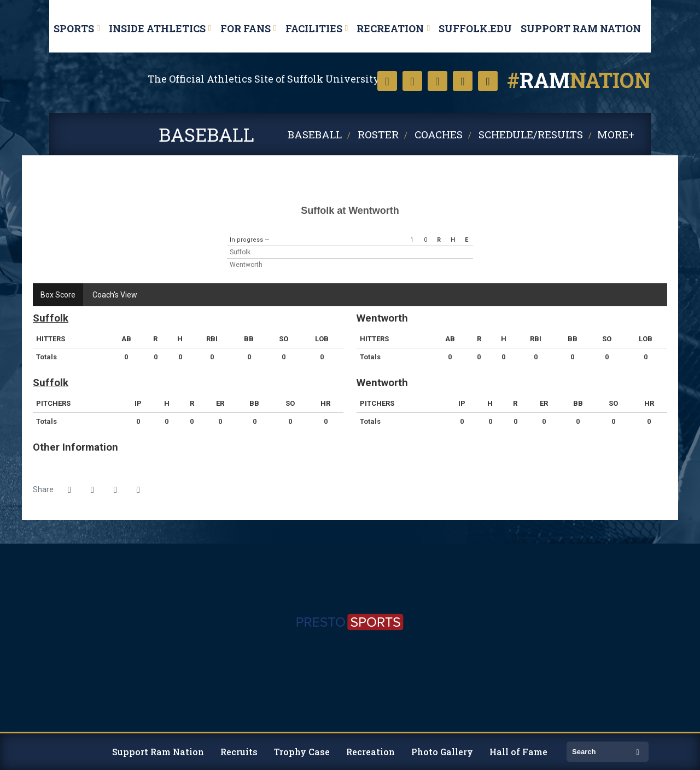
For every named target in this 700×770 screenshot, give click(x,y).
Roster (378, 134)
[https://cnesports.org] (651, 553)
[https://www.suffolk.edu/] (49, 553)
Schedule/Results (531, 134)
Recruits (239, 752)
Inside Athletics (157, 28)
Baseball (315, 134)
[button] (138, 490)
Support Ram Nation (581, 28)
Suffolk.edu (475, 28)
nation (579, 80)
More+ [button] (616, 134)
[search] (599, 752)
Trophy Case (302, 752)
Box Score (58, 295)
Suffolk (78, 99)
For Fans (246, 28)
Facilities (314, 28)
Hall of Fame (518, 752)
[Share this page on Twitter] (92, 490)
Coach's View (115, 295)
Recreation (390, 28)
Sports (74, 28)
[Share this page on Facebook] (69, 490)
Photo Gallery (442, 752)
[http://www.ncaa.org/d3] (637, 553)
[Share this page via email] (115, 490)
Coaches (439, 134)
